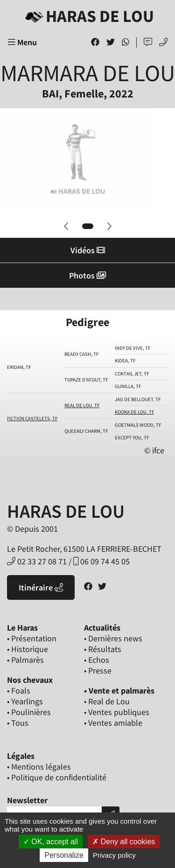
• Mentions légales (39, 767)
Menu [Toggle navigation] (22, 42)
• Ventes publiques (117, 712)
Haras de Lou (88, 16)
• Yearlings (25, 701)
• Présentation (32, 638)
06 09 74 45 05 (101, 561)
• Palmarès (25, 660)
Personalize (64, 855)
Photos (87, 275)
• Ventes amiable (113, 723)
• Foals (19, 691)
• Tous (18, 723)
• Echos (97, 660)
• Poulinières (29, 712)
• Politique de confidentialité (57, 777)
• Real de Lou (107, 701)
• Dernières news (113, 638)
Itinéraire (41, 587)
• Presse (98, 670)
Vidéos (88, 250)
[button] (66, 226)
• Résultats (103, 649)
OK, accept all (51, 842)
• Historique (28, 649)
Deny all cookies (124, 842)
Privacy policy (114, 855)
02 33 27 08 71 (37, 561)
